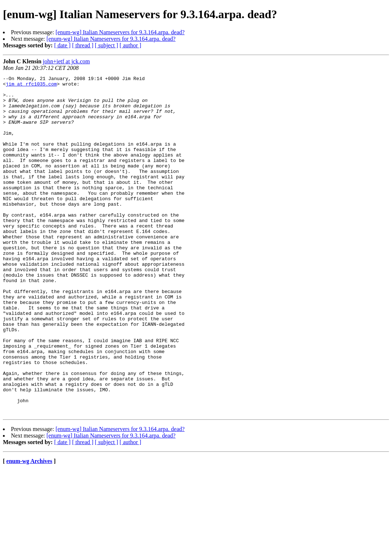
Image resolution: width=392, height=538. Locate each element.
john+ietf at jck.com (66, 61)
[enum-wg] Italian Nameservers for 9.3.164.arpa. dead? (120, 32)
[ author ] (131, 45)
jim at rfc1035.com (31, 86)
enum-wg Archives (29, 529)
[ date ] (62, 45)
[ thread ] (83, 45)
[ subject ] (107, 45)
